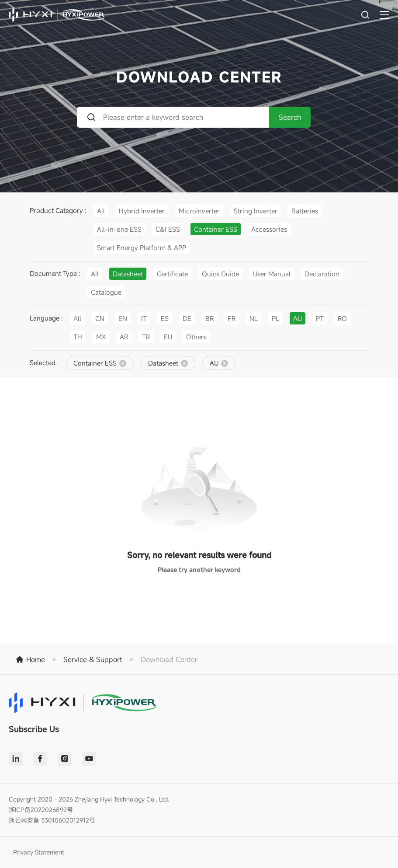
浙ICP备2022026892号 (41, 810)
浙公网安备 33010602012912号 (52, 820)
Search (290, 117)
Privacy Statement (39, 852)
